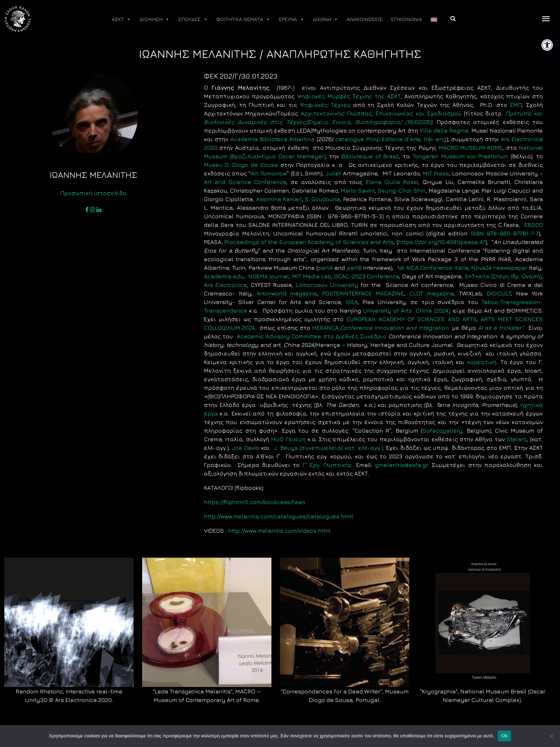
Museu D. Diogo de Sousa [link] (241, 165)
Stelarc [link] (517, 439)
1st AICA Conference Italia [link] (432, 268)
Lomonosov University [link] (327, 285)
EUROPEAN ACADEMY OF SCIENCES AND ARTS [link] (411, 319)
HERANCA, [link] (382, 328)
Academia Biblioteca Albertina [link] (272, 139)
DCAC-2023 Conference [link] (366, 276)
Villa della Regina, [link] (445, 130)
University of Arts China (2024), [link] (406, 310)
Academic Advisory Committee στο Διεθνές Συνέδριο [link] (311, 336)
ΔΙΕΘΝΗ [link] (326, 19)
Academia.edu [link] (224, 276)
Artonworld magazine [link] (287, 293)
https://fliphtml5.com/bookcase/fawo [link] (255, 502)
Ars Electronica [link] (225, 285)
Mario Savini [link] (358, 190)
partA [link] (325, 268)
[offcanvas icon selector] (546, 19)
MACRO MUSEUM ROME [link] (471, 148)
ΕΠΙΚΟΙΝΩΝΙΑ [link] (407, 19)
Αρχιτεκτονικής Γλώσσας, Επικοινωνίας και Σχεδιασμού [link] (381, 113)
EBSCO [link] (534, 225)
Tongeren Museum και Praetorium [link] (460, 156)
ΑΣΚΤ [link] (121, 19)
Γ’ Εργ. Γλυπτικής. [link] (328, 465)
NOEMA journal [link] (269, 276)
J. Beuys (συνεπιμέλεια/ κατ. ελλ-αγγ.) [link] (328, 448)
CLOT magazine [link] (431, 293)
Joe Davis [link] (245, 448)
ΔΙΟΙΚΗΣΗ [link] (155, 19)
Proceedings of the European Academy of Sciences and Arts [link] (309, 242)
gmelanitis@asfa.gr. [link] (403, 465)
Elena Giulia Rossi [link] (392, 182)
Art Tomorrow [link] (269, 173)
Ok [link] (504, 736)
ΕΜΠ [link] (516, 105)
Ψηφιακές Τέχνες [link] (325, 105)
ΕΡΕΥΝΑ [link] (292, 19)
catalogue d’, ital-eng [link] (390, 139)
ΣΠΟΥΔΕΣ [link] (193, 19)
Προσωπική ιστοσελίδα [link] (93, 193)
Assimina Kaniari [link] (278, 199)
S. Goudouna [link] (322, 199)
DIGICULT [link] (499, 293)
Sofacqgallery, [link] (443, 430)
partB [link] (354, 268)
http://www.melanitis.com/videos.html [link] (279, 531)
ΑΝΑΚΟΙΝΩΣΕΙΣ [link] (365, 19)
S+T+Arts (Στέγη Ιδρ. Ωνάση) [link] (503, 276)
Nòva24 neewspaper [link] (499, 268)
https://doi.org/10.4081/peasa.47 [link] (442, 242)
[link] (547, 45)
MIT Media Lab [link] (312, 276)
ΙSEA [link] (352, 302)
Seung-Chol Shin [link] (402, 190)
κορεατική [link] (482, 362)
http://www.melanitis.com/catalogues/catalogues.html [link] (279, 516)
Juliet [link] (333, 173)
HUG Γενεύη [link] (288, 439)
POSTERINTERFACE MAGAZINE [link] (363, 293)
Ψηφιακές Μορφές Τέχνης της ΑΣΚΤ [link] (349, 96)
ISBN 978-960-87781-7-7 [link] (505, 233)
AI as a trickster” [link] (501, 328)
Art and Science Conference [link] (245, 182)
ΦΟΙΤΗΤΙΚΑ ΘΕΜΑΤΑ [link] (243, 19)
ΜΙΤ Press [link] (436, 173)
